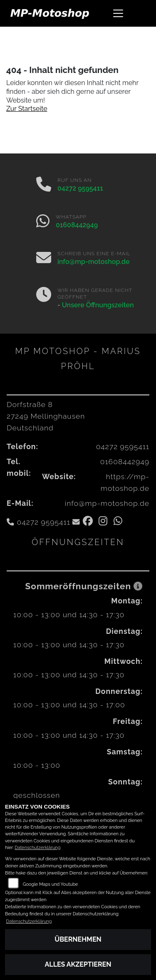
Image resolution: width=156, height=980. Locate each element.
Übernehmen (78, 939)
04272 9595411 (80, 188)
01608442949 (77, 225)
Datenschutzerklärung (37, 848)
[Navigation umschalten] (119, 13)
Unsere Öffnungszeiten (98, 305)
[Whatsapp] (43, 222)
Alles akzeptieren (78, 964)
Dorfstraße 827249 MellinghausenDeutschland (46, 416)
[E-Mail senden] (44, 259)
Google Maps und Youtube (51, 884)
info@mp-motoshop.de (94, 262)
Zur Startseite (27, 109)
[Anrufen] (44, 185)
